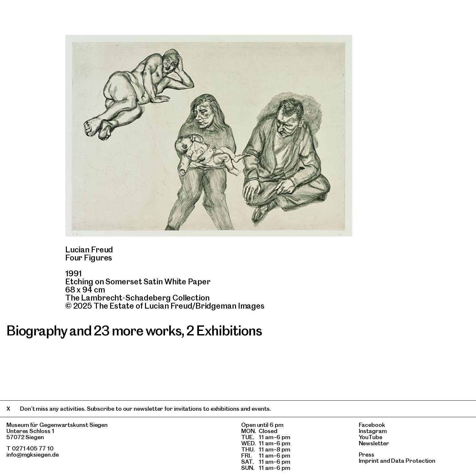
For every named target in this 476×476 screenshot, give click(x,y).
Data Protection (413, 461)
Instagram (373, 431)
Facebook (372, 425)
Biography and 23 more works (94, 331)
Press (367, 455)
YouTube (371, 437)
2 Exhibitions (224, 331)
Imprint (369, 461)
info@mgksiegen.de (33, 455)
